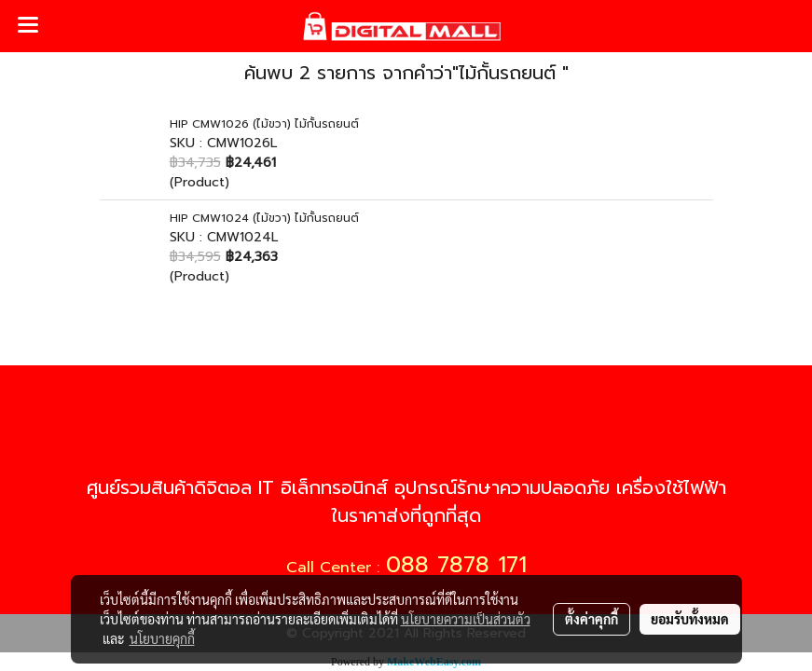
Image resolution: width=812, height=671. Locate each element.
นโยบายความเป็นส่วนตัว (466, 619)
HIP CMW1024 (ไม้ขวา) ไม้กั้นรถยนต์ (264, 218)
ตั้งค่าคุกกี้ (592, 619)
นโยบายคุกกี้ (162, 638)
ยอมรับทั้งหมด (690, 619)
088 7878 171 (456, 565)
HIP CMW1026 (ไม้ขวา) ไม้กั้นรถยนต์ (264, 124)
